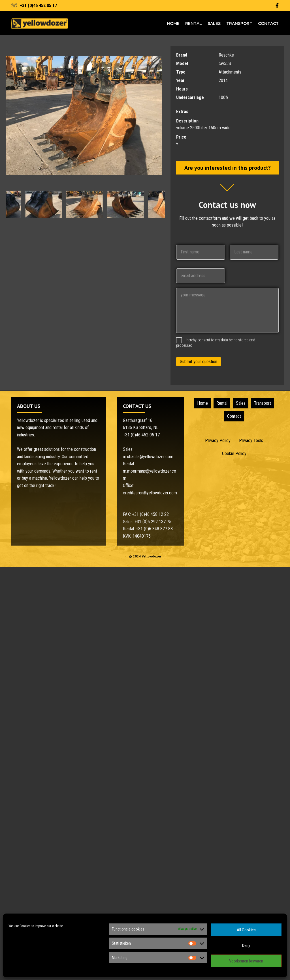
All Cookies (246, 930)
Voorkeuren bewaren (246, 961)
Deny (246, 945)
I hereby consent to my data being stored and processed (216, 343)
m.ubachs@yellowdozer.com (148, 457)
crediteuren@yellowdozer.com (150, 493)
